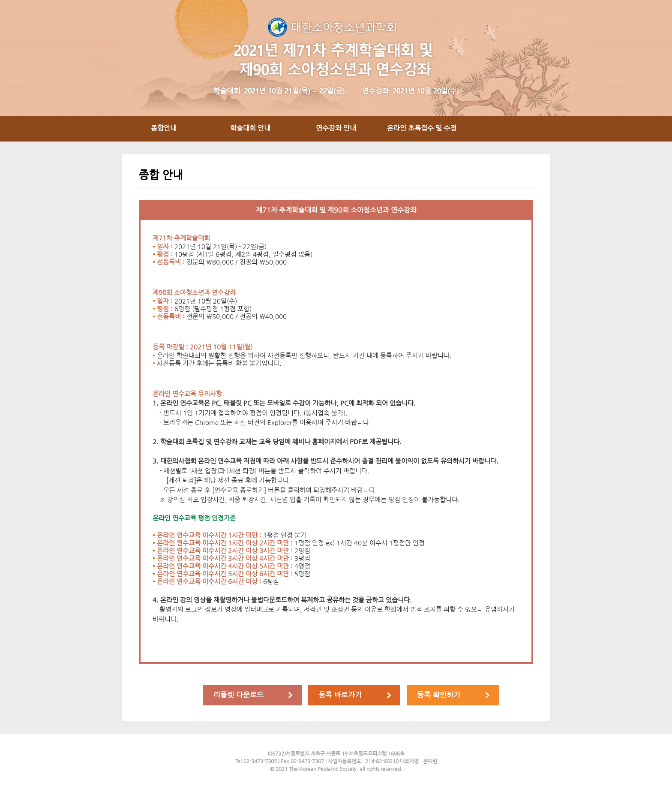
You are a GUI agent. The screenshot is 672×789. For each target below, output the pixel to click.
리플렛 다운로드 (238, 695)
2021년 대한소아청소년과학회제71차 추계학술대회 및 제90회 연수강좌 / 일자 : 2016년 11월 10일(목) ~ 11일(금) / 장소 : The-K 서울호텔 (336, 58)
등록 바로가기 (340, 695)
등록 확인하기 (439, 695)
